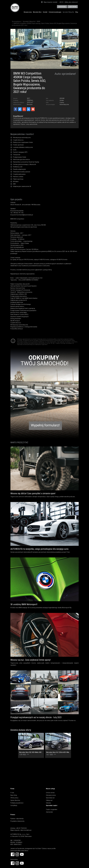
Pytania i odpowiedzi (17, 819)
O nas (12, 793)
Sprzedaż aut (50, 798)
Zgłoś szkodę (73, 7)
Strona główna (16, 21)
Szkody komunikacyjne (55, 12)
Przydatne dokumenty (17, 821)
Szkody (48, 803)
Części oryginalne (52, 809)
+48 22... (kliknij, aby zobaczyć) (68, 2)
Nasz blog (14, 795)
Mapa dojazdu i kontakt (49, 2)
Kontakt (45, 12)
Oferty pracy (14, 798)
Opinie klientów (15, 800)
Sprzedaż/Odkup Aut (68, 12)
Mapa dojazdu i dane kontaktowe (21, 830)
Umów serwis (50, 793)
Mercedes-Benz (37, 12)
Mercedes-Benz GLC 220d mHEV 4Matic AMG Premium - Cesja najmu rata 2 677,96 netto (58, 752)
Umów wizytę (62, 7)
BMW (39, 21)
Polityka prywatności (17, 803)
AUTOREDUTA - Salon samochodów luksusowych (15, 8)
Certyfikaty (14, 805)
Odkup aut (49, 800)
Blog (77, 12)
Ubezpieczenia (28, 12)
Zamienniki (49, 812)
